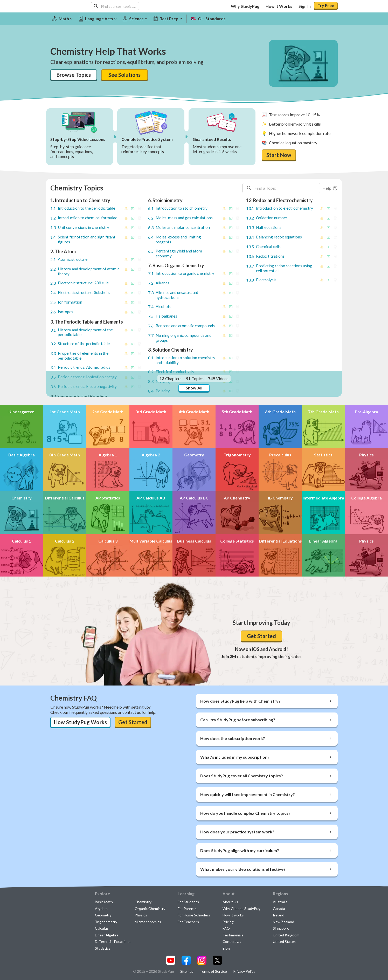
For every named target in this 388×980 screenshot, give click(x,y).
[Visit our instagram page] (202, 960)
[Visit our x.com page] (217, 960)
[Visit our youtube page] (171, 960)
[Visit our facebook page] (186, 960)
